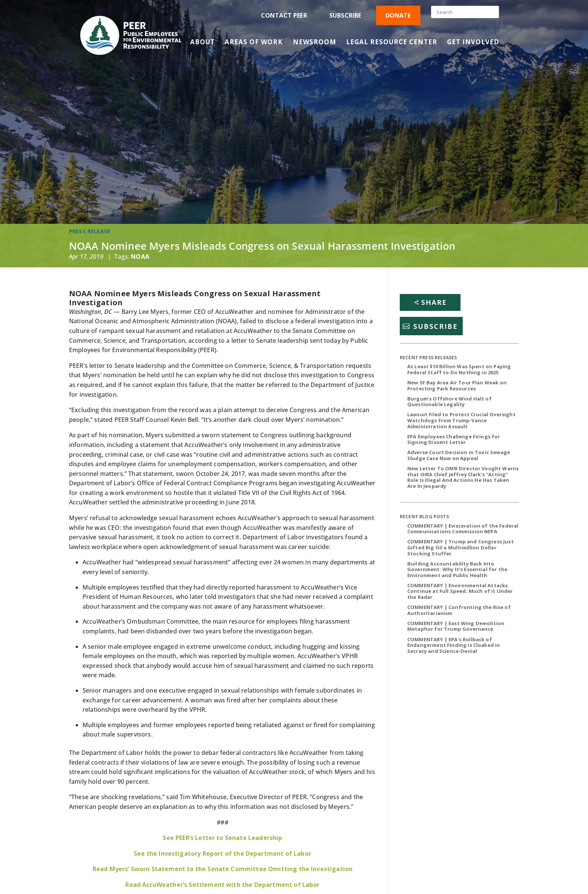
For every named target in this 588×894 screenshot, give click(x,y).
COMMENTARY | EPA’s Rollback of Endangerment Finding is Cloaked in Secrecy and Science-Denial (454, 645)
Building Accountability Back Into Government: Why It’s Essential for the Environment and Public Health (457, 569)
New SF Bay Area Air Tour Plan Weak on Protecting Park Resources (457, 385)
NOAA (140, 256)
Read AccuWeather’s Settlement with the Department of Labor (222, 885)
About (202, 43)
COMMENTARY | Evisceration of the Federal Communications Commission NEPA (463, 529)
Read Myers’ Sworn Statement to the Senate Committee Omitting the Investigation (223, 869)
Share (434, 302)
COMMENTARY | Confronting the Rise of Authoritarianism (459, 610)
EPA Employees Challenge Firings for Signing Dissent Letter (454, 439)
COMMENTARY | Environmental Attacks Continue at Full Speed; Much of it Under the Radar (460, 591)
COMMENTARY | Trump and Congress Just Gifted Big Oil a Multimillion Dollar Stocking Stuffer (460, 547)
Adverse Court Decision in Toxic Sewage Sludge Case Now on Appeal (459, 455)
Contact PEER (284, 15)
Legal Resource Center (392, 43)
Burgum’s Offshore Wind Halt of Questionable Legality (449, 402)
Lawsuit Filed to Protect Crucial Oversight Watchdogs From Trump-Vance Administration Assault (461, 420)
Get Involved (473, 43)
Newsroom (315, 43)
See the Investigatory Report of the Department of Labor (223, 853)
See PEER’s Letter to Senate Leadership (222, 838)
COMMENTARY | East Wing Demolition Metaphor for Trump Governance (456, 626)
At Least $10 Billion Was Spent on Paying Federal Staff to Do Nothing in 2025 (459, 369)
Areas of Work (254, 43)
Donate (398, 15)
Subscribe (345, 15)
